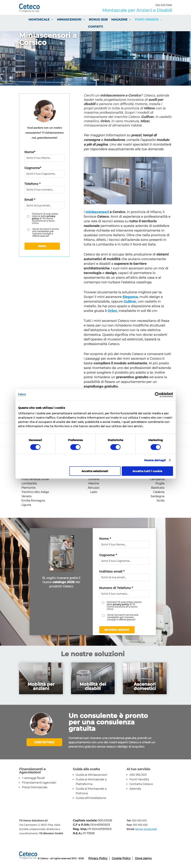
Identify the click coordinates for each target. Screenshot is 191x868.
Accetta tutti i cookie (147, 471)
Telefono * (32, 184)
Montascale (41, 20)
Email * (30, 200)
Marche (94, 483)
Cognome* (33, 168)
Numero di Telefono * (116, 588)
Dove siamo (143, 858)
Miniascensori (71, 20)
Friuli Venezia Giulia (35, 479)
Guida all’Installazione (91, 798)
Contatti (95, 27)
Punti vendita (149, 20)
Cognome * (108, 555)
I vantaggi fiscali (33, 778)
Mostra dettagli (155, 460)
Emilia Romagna (33, 501)
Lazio (94, 492)
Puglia (160, 483)
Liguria (26, 505)
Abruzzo (94, 488)
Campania (157, 479)
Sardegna (157, 496)
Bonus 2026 (98, 20)
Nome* (30, 152)
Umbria (94, 479)
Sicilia (160, 501)
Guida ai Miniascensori (91, 775)
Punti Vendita (139, 779)
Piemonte (28, 488)
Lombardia (29, 483)
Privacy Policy (98, 858)
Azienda (135, 789)
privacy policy (121, 604)
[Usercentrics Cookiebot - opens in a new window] (157, 395)
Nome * (105, 539)
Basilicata (158, 488)
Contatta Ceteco (141, 784)
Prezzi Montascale (35, 787)
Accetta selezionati (95, 471)
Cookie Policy (121, 858)
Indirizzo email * (112, 571)
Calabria (159, 492)
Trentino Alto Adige (35, 492)
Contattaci (44, 742)
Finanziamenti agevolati (39, 783)
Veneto (27, 496)
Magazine (121, 20)
